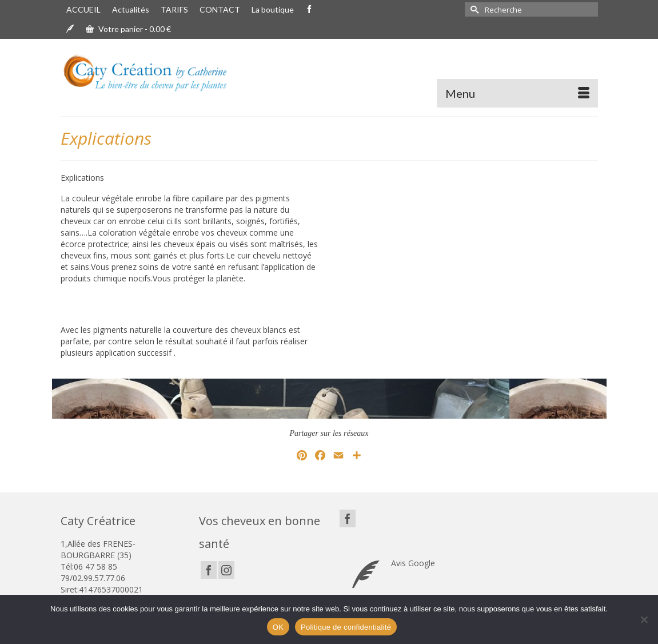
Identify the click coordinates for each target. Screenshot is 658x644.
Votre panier (128, 29)
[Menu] (517, 93)
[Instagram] (226, 570)
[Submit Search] (473, 9)
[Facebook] (209, 570)
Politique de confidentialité (346, 627)
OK (278, 627)
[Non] (644, 619)
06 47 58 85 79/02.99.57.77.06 (93, 572)
